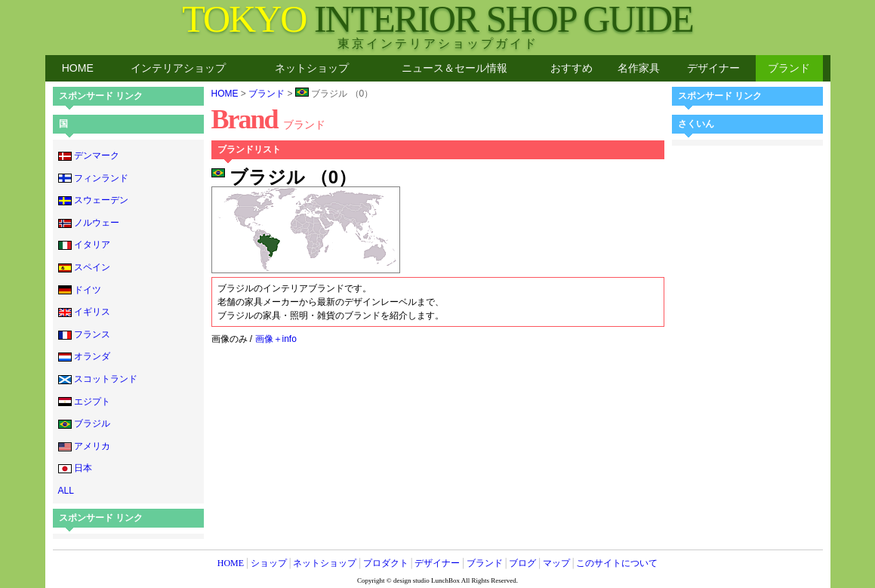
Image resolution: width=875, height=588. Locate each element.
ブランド (789, 68)
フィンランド (93, 178)
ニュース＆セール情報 (454, 68)
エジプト (84, 402)
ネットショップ (312, 68)
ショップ (269, 563)
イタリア (84, 245)
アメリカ (84, 446)
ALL (66, 491)
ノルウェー (89, 223)
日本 (75, 468)
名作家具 (639, 68)
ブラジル (84, 423)
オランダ (84, 356)
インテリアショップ (178, 68)
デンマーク (89, 155)
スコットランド (98, 379)
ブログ (522, 563)
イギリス (84, 312)
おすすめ (572, 68)
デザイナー (713, 68)
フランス (84, 334)
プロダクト (386, 563)
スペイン (84, 267)
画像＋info (276, 339)
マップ (556, 563)
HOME (78, 68)
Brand (268, 119)
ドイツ (80, 290)
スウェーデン (93, 200)
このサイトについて (617, 563)
